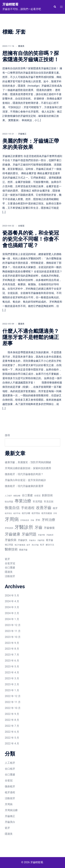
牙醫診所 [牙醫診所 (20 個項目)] (24, 527)
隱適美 (21, 46)
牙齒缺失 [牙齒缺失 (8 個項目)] (23, 540)
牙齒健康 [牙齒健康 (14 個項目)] (13, 534)
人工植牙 (10, 763)
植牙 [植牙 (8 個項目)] (55, 508)
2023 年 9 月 (12, 643)
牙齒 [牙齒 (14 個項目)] (39, 527)
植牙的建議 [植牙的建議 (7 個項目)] (47, 513)
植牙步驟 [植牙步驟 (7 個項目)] (26, 513)
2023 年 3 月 (12, 678)
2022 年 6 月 (12, 732)
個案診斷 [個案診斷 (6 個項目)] (17, 496)
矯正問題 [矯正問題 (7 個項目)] (9, 545)
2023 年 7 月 (12, 655)
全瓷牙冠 (10, 563)
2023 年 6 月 (12, 661)
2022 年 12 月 (13, 696)
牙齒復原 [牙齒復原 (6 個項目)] (50, 535)
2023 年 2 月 (12, 684)
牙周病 (9, 804)
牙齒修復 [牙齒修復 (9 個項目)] (49, 528)
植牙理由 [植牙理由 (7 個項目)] (36, 513)
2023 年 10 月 (13, 637)
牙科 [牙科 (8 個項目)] (38, 520)
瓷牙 (7, 559)
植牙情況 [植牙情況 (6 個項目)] (8, 513)
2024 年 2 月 (12, 613)
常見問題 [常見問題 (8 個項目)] (38, 502)
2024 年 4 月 (12, 601)
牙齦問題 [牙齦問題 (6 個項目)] (41, 540)
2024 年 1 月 (12, 619)
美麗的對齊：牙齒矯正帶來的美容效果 (31, 144)
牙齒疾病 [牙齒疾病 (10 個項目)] (11, 540)
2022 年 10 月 (13, 708)
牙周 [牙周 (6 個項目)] (55, 513)
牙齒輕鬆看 (10, 4)
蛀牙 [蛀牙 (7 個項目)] (42, 545)
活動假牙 (10, 576)
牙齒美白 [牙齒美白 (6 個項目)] (32, 540)
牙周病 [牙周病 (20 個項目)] (12, 519)
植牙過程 (10, 792)
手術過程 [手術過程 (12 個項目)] (28, 508)
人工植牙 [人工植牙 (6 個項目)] (8, 496)
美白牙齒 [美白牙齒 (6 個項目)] (35, 545)
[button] (55, 7)
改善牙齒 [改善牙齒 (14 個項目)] (44, 508)
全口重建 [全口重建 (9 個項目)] (27, 495)
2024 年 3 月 (12, 607)
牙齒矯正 (22, 134)
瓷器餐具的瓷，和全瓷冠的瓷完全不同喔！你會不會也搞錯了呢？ (31, 239)
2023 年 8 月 (12, 649)
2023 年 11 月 (13, 631)
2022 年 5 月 (12, 738)
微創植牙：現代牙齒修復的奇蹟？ (24, 474)
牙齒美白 (10, 822)
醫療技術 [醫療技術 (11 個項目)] (11, 549)
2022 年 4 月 (12, 744)
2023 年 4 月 (12, 672)
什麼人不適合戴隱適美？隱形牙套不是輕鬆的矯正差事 (31, 337)
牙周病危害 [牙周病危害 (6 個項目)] (25, 520)
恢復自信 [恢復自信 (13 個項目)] (12, 508)
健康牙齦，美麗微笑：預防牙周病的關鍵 (28, 462)
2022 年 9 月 (12, 714)
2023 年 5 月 (12, 667)
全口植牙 (10, 769)
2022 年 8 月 (12, 720)
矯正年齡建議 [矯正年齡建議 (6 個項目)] (20, 545)
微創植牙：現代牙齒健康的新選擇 (24, 486)
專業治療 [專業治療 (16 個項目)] (23, 501)
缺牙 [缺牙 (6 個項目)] (28, 545)
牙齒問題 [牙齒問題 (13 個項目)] (29, 534)
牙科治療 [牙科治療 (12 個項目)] (48, 520)
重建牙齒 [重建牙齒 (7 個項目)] (23, 550)
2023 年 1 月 (12, 690)
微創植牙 (10, 786)
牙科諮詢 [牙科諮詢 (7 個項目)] (9, 528)
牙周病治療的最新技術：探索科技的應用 (28, 468)
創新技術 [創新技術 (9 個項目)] (47, 495)
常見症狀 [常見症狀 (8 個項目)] (49, 502)
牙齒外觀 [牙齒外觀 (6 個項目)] (41, 535)
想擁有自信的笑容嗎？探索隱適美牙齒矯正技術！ (31, 56)
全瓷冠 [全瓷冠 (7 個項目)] (37, 496)
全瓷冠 (21, 226)
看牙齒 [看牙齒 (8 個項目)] (50, 540)
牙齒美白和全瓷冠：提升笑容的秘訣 (25, 480)
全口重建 (10, 568)
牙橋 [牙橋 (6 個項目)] (32, 520)
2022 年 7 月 (12, 726)
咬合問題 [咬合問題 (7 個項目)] (9, 502)
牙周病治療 (11, 810)
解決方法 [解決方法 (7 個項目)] (50, 545)
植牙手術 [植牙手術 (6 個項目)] (17, 513)
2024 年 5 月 (12, 596)
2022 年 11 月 (13, 702)
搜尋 (7, 435)
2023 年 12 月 (13, 625)
